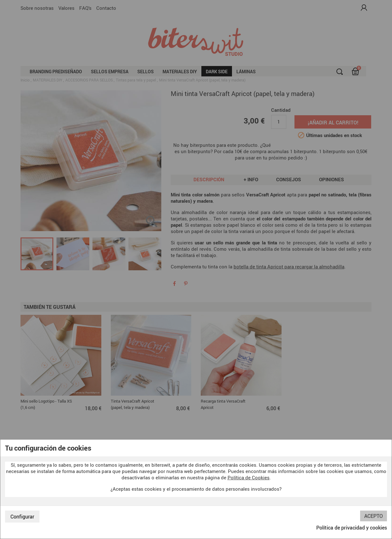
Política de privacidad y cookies (352, 528)
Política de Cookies (249, 477)
